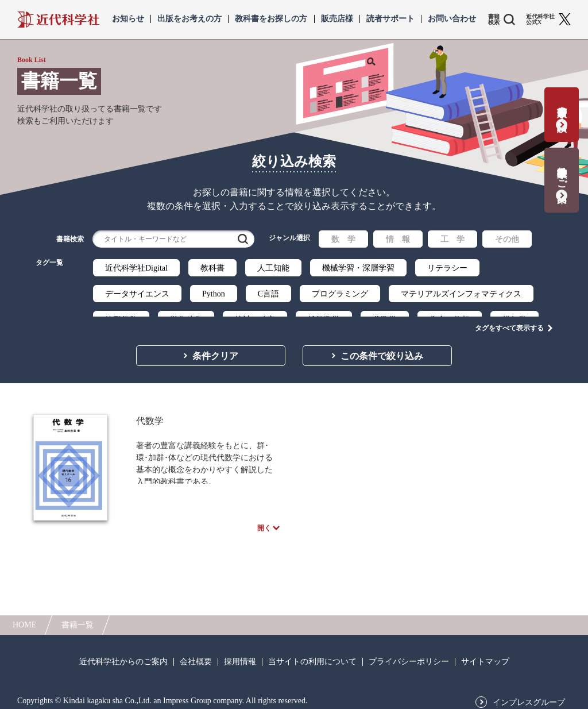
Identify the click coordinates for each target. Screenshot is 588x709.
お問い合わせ (452, 19)
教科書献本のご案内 (562, 173)
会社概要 (196, 657)
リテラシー (447, 268)
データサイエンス (137, 294)
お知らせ (128, 19)
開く (264, 522)
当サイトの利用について (312, 657)
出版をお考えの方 (189, 19)
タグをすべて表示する (509, 317)
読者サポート (390, 19)
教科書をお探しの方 (271, 19)
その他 (507, 239)
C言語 (268, 294)
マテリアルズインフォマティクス (461, 294)
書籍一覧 (78, 620)
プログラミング (340, 294)
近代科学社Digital (136, 268)
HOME (24, 620)
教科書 (212, 268)
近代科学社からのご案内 (123, 657)
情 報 (398, 239)
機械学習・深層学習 (358, 268)
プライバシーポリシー (409, 657)
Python (214, 294)
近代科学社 (58, 20)
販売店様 (337, 19)
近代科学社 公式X (540, 20)
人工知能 (273, 268)
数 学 (343, 239)
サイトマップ (485, 657)
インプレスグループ (529, 698)
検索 (243, 239)
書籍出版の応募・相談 (562, 107)
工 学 (452, 239)
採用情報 (240, 657)
